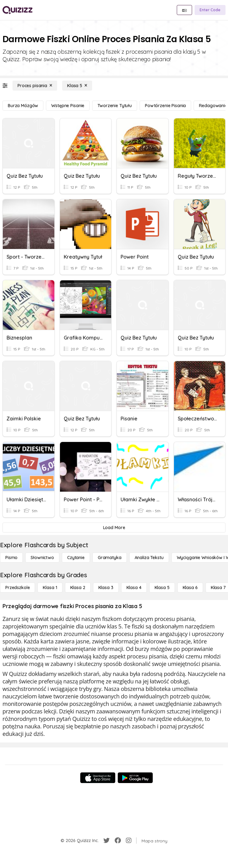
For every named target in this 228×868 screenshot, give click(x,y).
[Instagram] (129, 841)
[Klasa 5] (77, 86)
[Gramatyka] (110, 558)
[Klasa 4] (134, 588)
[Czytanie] (76, 558)
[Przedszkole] (17, 588)
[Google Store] (135, 778)
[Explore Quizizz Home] (17, 10)
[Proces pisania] (35, 86)
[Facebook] (118, 841)
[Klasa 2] (78, 588)
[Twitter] (107, 841)
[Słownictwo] (42, 558)
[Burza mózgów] (23, 106)
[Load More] (114, 528)
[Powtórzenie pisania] (165, 106)
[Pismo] (11, 558)
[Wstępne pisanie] (68, 106)
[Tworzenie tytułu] (115, 106)
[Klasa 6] (190, 588)
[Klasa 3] (106, 588)
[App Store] (98, 778)
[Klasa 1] (50, 588)
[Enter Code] (210, 10)
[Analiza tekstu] (149, 558)
